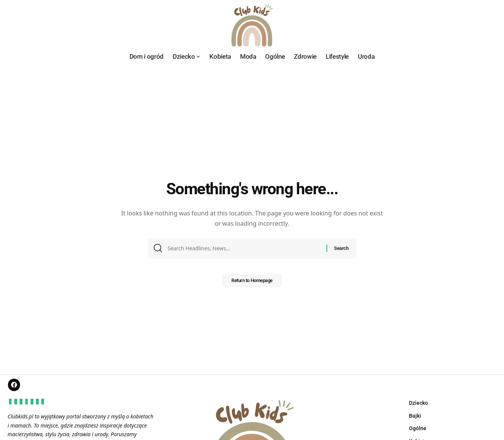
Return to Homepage (252, 283)
